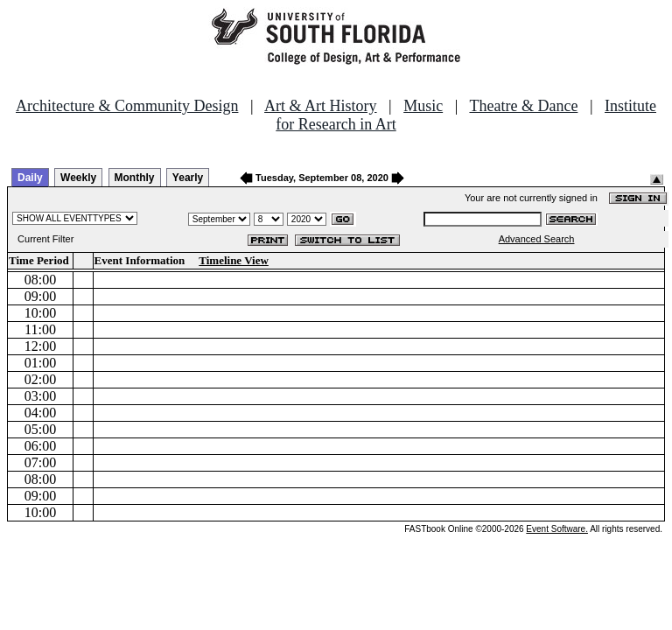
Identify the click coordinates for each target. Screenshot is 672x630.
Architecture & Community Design (127, 106)
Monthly (135, 178)
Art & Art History (321, 106)
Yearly (188, 178)
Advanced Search (537, 239)
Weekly (78, 178)
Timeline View (234, 260)
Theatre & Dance (523, 106)
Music (423, 106)
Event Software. (557, 529)
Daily (30, 178)
